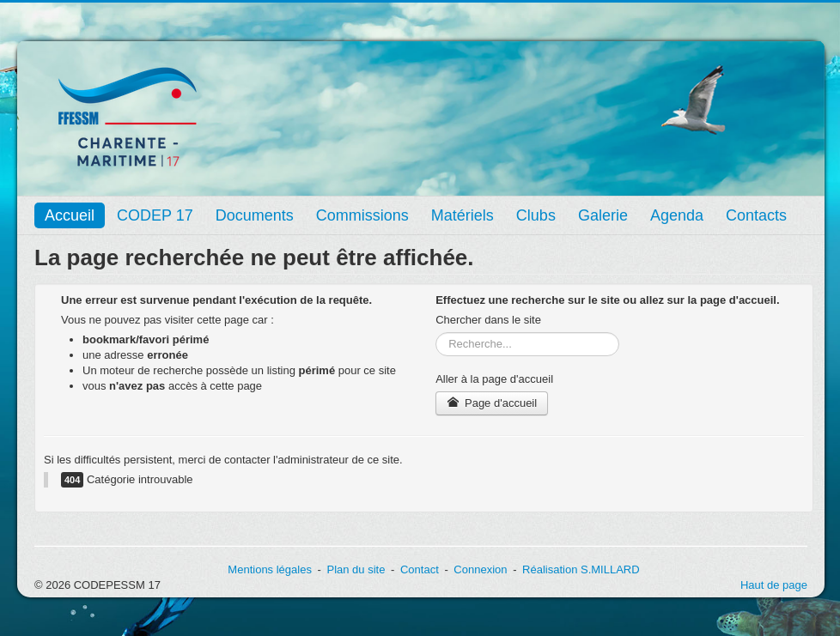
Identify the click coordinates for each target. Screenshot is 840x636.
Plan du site (356, 569)
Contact (420, 569)
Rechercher (436, 333)
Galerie (603, 215)
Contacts (756, 215)
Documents (255, 215)
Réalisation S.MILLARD (581, 569)
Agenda (677, 215)
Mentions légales (270, 569)
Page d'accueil (492, 403)
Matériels (463, 215)
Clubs (536, 215)
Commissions (362, 215)
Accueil (70, 215)
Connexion (480, 569)
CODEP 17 (155, 215)
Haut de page (774, 585)
